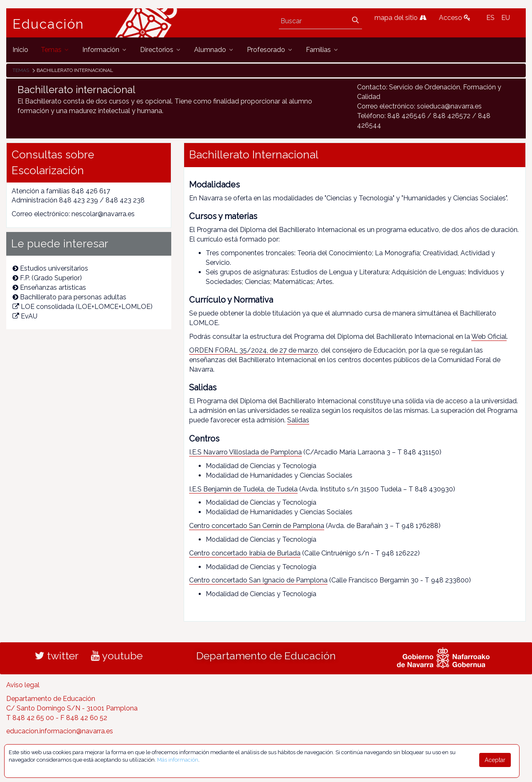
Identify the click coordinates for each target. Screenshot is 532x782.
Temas (21, 70)
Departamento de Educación (266, 656)
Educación (48, 24)
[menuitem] (20, 50)
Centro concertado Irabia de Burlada (245, 553)
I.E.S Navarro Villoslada (224, 452)
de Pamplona (280, 452)
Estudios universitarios (50, 268)
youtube (117, 656)
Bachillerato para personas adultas (69, 297)
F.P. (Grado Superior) (47, 278)
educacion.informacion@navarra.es (60, 731)
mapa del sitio (400, 18)
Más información (178, 760)
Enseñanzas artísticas (49, 287)
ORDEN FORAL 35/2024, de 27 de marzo (254, 350)
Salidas (298, 420)
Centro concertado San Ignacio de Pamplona (258, 580)
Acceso (455, 18)
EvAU (25, 316)
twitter (57, 656)
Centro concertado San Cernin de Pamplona (257, 526)
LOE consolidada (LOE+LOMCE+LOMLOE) (83, 307)
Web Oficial (489, 337)
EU (506, 18)
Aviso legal (23, 685)
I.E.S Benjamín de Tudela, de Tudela (243, 489)
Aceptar (495, 760)
